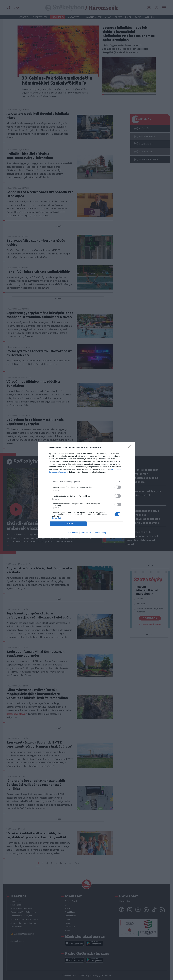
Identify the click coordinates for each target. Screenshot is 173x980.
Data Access (86, 533)
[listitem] (87, 482)
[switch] (118, 487)
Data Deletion (72, 533)
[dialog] (87, 490)
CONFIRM (68, 524)
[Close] (130, 448)
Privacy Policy (101, 533)
